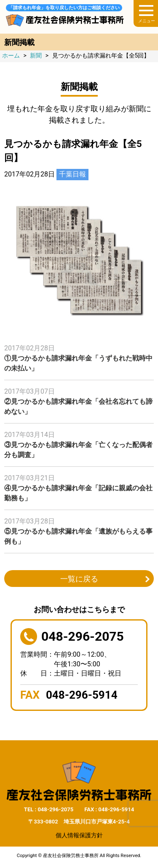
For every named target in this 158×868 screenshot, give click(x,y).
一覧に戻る (79, 579)
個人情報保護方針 (79, 835)
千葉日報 (72, 174)
